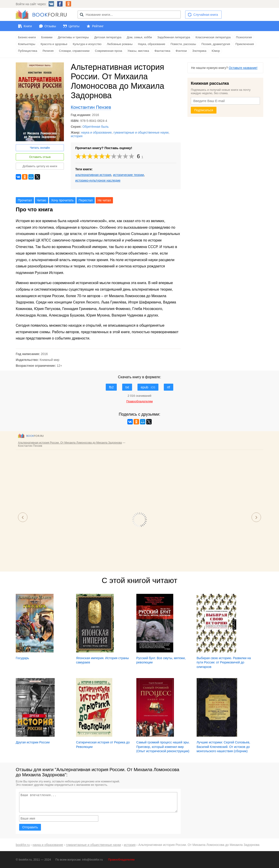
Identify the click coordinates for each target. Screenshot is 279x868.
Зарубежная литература (174, 37)
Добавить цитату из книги (40, 166)
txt (127, 387)
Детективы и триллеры (73, 37)
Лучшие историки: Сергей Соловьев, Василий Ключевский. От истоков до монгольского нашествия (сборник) (223, 747)
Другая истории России (33, 742)
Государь (22, 658)
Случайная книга (206, 15)
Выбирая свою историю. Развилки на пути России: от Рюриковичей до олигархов (224, 662)
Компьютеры (27, 44)
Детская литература (108, 37)
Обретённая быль (95, 127)
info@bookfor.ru (92, 860)
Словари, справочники (74, 51)
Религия (48, 51)
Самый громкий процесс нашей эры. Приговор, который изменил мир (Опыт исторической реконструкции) (163, 747)
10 (132, 156)
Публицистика (28, 51)
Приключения (245, 44)
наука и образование (97, 132)
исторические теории (128, 175)
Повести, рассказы (183, 44)
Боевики (47, 37)
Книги (28, 26)
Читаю (42, 200)
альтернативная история (93, 175)
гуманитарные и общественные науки (141, 132)
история (76, 136)
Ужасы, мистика (138, 51)
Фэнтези (181, 51)
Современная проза (109, 51)
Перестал (86, 200)
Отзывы (50, 26)
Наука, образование (152, 44)
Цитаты (74, 26)
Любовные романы (120, 44)
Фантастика (162, 51)
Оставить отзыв (40, 157)
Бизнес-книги (27, 37)
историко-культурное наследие (98, 180)
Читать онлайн (40, 148)
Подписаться (204, 110)
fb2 (111, 387)
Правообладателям (121, 860)
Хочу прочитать (62, 200)
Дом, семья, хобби (139, 37)
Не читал (104, 200)
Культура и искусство (87, 44)
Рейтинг (98, 26)
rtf (168, 387)
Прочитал (25, 200)
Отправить (30, 827)
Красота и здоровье (54, 44)
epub (148, 387)
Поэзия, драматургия (216, 44)
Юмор (216, 51)
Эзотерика (199, 51)
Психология (244, 37)
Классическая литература (213, 37)
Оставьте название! (243, 68)
